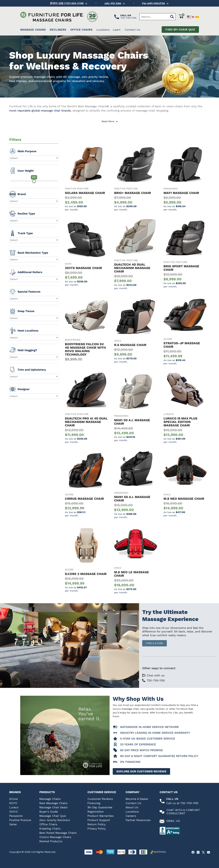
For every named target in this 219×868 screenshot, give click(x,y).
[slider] (34, 181)
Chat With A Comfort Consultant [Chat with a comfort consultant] (183, 812)
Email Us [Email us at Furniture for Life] (173, 821)
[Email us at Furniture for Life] (162, 821)
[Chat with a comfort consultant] (162, 812)
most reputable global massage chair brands (40, 110)
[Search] (172, 17)
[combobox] (154, 17)
